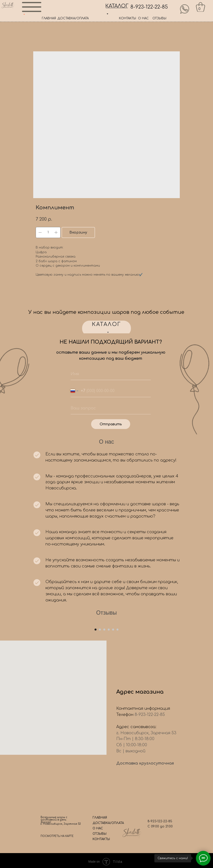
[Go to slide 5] (113, 703)
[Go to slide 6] (117, 703)
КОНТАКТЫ (128, 18)
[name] (111, 374)
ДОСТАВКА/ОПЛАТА (73, 18)
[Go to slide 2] (100, 703)
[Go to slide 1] (96, 703)
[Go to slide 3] (104, 703)
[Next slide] (203, 659)
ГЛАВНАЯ (49, 18)
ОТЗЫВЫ (159, 18)
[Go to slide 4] (109, 703)
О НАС (143, 18)
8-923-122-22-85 (149, 7)
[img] (185, 9)
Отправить (111, 424)
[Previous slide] (10, 659)
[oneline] (111, 408)
